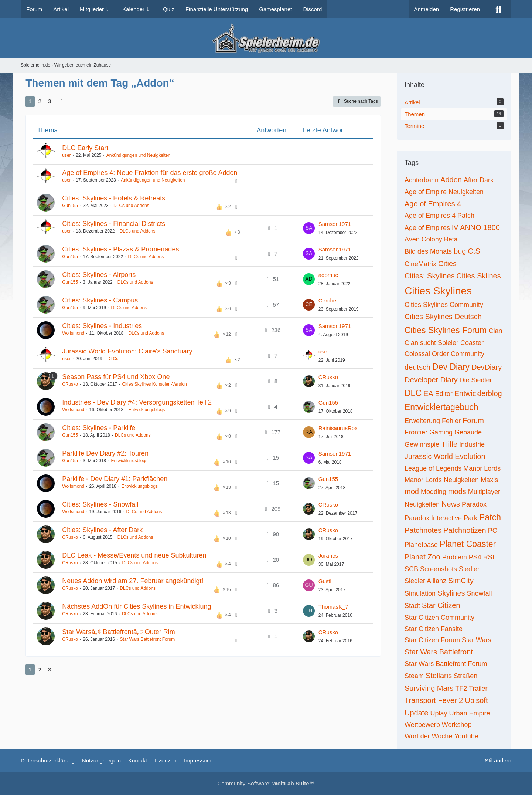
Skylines (451, 593)
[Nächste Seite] (61, 101)
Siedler (469, 569)
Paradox (474, 504)
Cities (447, 264)
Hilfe (450, 444)
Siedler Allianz (425, 581)
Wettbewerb (422, 725)
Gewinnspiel (423, 444)
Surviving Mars (429, 688)
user (66, 155)
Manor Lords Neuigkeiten (442, 480)
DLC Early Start (85, 148)
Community (468, 354)
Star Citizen (441, 605)
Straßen (465, 676)
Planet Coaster (468, 544)
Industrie (472, 444)
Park (470, 518)
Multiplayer (484, 492)
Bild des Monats (428, 251)
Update (417, 713)
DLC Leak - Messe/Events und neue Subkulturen (134, 555)
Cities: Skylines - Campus (100, 300)
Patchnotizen (465, 530)
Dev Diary (451, 367)
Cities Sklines (479, 276)
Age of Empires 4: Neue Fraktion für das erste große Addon (150, 173)
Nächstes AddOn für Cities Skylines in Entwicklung (137, 606)
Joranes (328, 556)
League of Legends (433, 468)
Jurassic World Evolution (445, 456)
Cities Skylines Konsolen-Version (154, 384)
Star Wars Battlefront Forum (147, 639)
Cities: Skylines (430, 276)
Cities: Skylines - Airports (99, 275)
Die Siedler (475, 380)
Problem (455, 557)
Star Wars (476, 640)
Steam (414, 676)
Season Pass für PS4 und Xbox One (116, 377)
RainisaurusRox (338, 428)
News (451, 504)
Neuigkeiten (422, 504)
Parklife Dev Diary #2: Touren (105, 453)
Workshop (457, 725)
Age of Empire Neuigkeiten (444, 192)
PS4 (475, 557)
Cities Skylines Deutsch (443, 317)
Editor (444, 394)
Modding (434, 492)
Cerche (327, 300)
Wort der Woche (428, 736)
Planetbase (421, 545)
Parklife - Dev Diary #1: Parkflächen (115, 479)
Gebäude (468, 432)
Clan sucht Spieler (432, 343)
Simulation (420, 593)
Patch (490, 517)
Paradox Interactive (433, 518)
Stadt (412, 606)
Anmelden (427, 9)
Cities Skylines (438, 291)
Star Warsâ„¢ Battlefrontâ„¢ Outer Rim (118, 632)
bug (460, 251)
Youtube (466, 736)
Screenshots (439, 569)
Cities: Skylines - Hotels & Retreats (114, 198)
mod (412, 491)
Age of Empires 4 (433, 204)
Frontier (416, 432)
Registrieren (465, 9)
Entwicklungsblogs (147, 410)
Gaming (441, 432)
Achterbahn (422, 180)
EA (428, 393)
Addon (451, 180)
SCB (411, 569)
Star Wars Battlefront (439, 652)
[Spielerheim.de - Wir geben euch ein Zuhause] (266, 38)
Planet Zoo (422, 557)
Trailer (478, 689)
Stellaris (439, 676)
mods (457, 491)
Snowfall (480, 593)
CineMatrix (420, 264)
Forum (473, 420)
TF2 (461, 689)
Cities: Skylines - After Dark (102, 530)
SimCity (461, 581)
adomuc (328, 275)
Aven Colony (423, 239)
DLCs (113, 359)
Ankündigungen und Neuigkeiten (138, 155)
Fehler (451, 421)
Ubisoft (476, 700)
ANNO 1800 (480, 227)
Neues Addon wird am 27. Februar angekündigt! (133, 581)
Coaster (472, 343)
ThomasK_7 (333, 607)
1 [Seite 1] (30, 101)
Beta (451, 239)
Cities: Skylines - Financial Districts (114, 224)
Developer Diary (431, 380)
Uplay (439, 713)
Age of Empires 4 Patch (439, 216)
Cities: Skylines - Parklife (99, 428)
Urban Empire (470, 713)
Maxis (489, 480)
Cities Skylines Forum (446, 330)
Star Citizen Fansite (434, 629)
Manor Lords (482, 468)
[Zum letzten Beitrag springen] (309, 228)
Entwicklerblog (478, 393)
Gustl (325, 581)
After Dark (479, 180)
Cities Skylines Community (444, 305)
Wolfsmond (73, 333)
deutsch (417, 367)
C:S (474, 251)
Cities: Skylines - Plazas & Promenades (120, 249)
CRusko (70, 384)
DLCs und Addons (131, 206)
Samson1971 (335, 224)
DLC (413, 393)
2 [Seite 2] (40, 101)
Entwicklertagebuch (441, 407)
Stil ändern (498, 760)
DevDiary (487, 367)
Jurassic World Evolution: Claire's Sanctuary (127, 351)
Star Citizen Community (439, 618)
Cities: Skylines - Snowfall (100, 504)
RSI (489, 557)
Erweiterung (422, 421)
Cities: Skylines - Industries (102, 326)
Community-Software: (266, 783)
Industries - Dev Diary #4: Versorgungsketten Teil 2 (137, 402)
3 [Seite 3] (50, 101)
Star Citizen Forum (432, 640)
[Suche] (498, 9)
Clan (495, 331)
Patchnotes (423, 530)
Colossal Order (427, 354)
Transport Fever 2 (434, 700)
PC (493, 531)
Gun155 (70, 206)
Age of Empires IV (431, 228)
